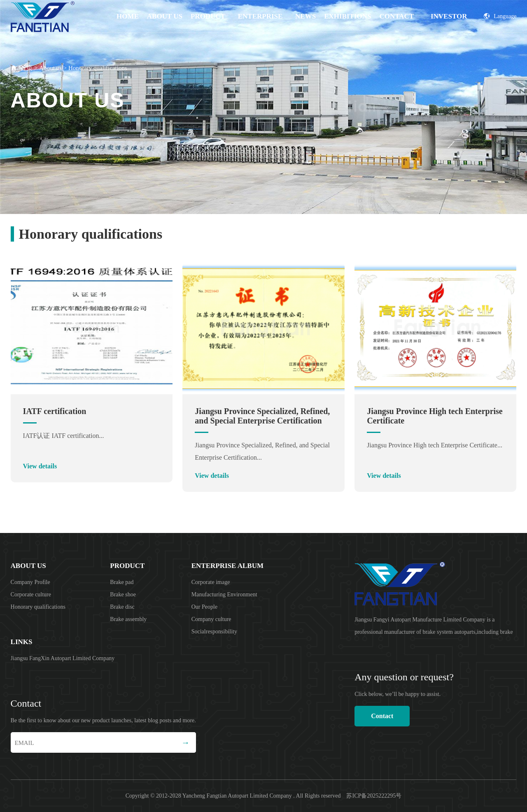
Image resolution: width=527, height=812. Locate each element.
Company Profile (30, 582)
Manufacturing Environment (224, 594)
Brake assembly (128, 619)
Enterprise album (260, 23)
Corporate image (211, 582)
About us (165, 16)
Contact (396, 16)
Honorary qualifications (98, 68)
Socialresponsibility (214, 632)
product (208, 16)
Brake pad (122, 582)
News (305, 16)
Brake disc (122, 607)
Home (128, 16)
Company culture (211, 619)
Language (500, 16)
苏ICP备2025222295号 (374, 796)
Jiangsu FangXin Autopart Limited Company (63, 658)
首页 (26, 68)
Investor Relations (449, 23)
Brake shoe (123, 594)
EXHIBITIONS (347, 16)
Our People (204, 607)
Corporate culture (31, 594)
